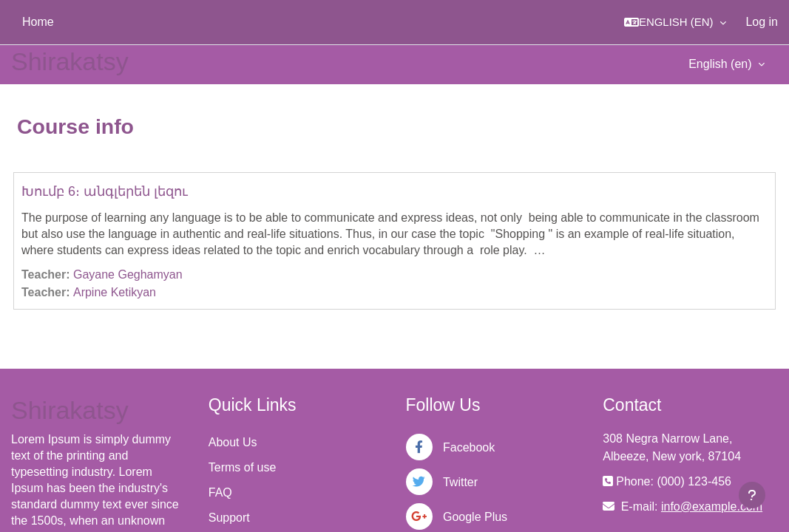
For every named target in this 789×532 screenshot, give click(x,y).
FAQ (220, 492)
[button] (675, 22)
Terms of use (243, 467)
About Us (233, 442)
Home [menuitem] (38, 22)
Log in (762, 22)
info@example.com (712, 507)
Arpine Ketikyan (115, 292)
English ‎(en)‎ (722, 64)
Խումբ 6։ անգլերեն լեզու (105, 191)
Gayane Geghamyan (128, 274)
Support (229, 518)
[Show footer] (752, 495)
